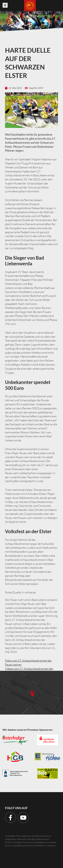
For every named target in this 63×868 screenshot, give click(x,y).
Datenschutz (40, 846)
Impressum (51, 846)
